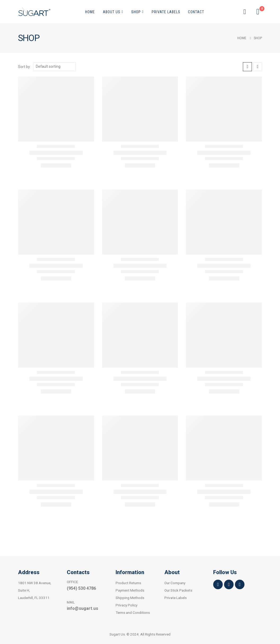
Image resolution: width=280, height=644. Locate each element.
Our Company (175, 583)
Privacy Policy (126, 605)
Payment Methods (130, 590)
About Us (112, 12)
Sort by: (24, 67)
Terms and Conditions (133, 613)
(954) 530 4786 (81, 588)
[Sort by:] (55, 67)
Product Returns (128, 583)
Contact (196, 12)
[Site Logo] (34, 12)
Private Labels (166, 12)
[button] (245, 12)
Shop (136, 12)
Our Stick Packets (178, 590)
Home (90, 12)
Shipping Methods (130, 598)
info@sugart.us (82, 608)
